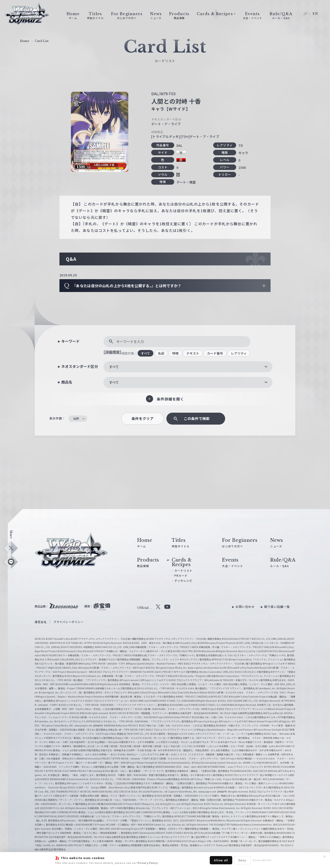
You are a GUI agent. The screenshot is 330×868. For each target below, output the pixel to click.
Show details (262, 860)
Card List (42, 41)
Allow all (221, 860)
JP (306, 14)
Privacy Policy (148, 863)
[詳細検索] (112, 352)
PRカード (181, 575)
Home (25, 41)
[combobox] (188, 367)
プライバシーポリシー (69, 622)
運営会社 (41, 622)
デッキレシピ (183, 580)
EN (315, 14)
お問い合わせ (245, 607)
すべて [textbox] (114, 367)
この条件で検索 (197, 419)
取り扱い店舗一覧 (277, 607)
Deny (242, 860)
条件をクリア (143, 419)
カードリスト (183, 570)
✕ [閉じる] (324, 857)
